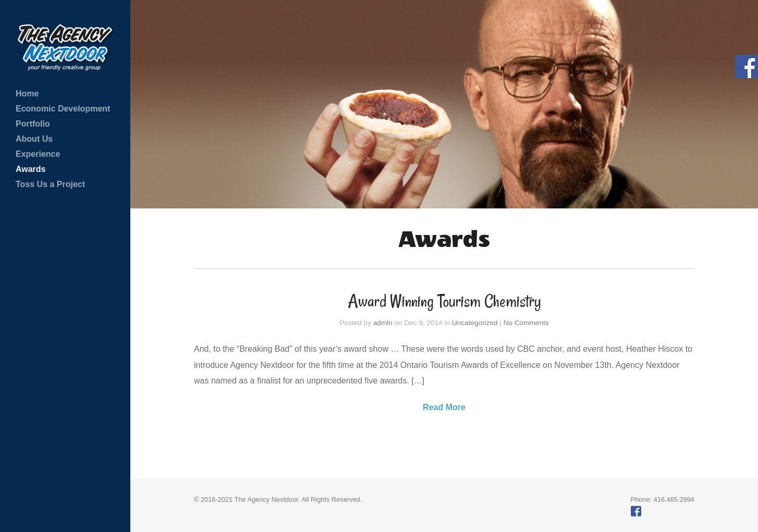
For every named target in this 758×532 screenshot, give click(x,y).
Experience (38, 154)
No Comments (526, 323)
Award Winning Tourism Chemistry (444, 301)
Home (27, 94)
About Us (34, 139)
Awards (31, 169)
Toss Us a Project (50, 184)
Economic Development (63, 109)
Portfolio (33, 124)
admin (383, 323)
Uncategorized (475, 323)
